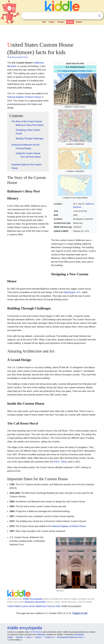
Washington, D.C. (73, 292)
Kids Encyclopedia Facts (18, 57)
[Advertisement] (52, 33)
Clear (94, 16)
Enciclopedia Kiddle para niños (70, 637)
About (29, 637)
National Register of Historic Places (24, 97)
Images (52, 22)
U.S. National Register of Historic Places (75, 71)
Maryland (12, 66)
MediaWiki (79, 635)
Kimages (61, 22)
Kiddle (10, 637)
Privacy (38, 637)
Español (79, 22)
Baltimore (39, 63)
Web (44, 22)
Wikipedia (41, 635)
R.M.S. (60, 462)
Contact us (49, 637)
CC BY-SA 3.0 (36, 632)
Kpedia (70, 22)
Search (99, 16)
